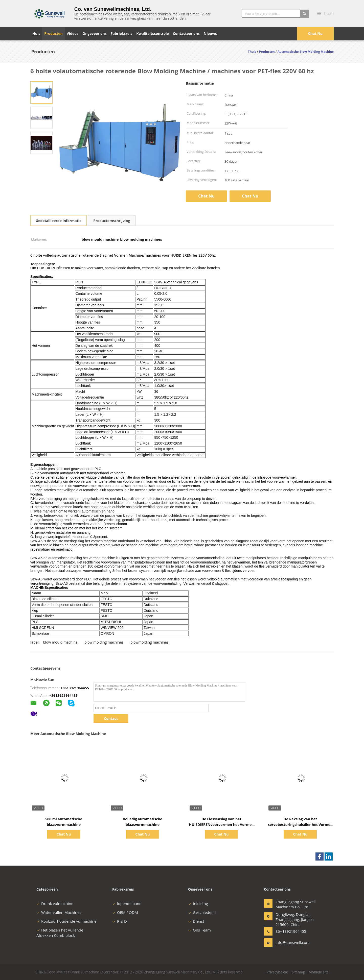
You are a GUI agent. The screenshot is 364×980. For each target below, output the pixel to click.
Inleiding (198, 903)
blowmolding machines (150, 642)
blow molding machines (104, 642)
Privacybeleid (277, 972)
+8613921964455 (75, 688)
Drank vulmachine (55, 903)
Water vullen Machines (59, 912)
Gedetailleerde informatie (59, 221)
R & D (120, 921)
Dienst (196, 921)
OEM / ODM (125, 912)
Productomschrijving (112, 221)
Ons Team (199, 930)
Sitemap (298, 972)
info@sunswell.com (291, 942)
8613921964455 (64, 695)
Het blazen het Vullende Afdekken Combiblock (60, 933)
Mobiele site (319, 972)
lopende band (127, 903)
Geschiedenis (202, 912)
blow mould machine (60, 642)
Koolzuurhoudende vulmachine (66, 921)
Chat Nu (315, 33)
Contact (111, 718)
